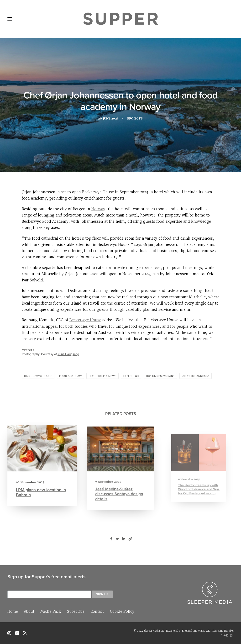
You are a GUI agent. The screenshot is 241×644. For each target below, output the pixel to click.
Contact (97, 611)
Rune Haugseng (68, 354)
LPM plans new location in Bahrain (41, 490)
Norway (98, 209)
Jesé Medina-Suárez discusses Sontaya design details (119, 485)
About (29, 611)
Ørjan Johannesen (196, 376)
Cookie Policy (122, 611)
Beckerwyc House (85, 320)
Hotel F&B (131, 376)
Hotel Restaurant (160, 376)
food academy (70, 376)
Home (13, 611)
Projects (136, 119)
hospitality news (102, 376)
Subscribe (76, 611)
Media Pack (51, 611)
